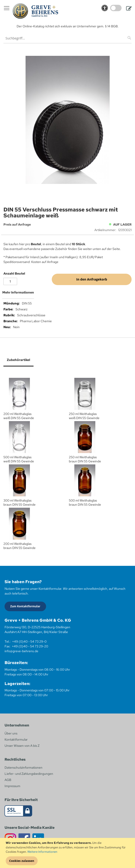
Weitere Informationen (42, 852)
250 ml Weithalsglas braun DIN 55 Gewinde (85, 459)
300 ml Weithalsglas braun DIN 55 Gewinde (19, 502)
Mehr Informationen (18, 292)
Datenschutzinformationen (23, 768)
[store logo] (35, 11)
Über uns (11, 733)
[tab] (67, 294)
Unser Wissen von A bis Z (22, 746)
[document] (68, 853)
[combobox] (67, 38)
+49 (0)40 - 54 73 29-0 (29, 641)
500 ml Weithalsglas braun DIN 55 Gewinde (85, 502)
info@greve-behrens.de (21, 651)
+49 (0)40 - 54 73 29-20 (30, 646)
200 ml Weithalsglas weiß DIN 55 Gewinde (19, 416)
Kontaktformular (16, 739)
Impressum (12, 786)
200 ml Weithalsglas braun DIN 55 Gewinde (19, 546)
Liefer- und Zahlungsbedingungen (29, 774)
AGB (8, 780)
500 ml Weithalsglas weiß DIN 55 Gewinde (19, 459)
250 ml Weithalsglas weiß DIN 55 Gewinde (84, 416)
